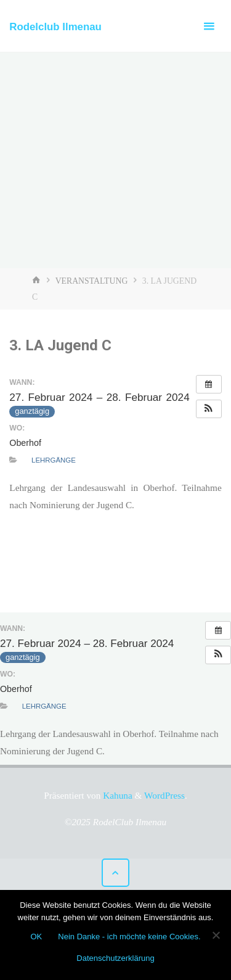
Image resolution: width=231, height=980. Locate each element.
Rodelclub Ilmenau (55, 27)
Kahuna (116, 795)
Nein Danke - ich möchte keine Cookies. (129, 937)
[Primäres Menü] (209, 26)
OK (36, 937)
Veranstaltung (92, 281)
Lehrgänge (54, 460)
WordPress (164, 795)
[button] (209, 409)
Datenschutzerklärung (115, 958)
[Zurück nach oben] (116, 873)
